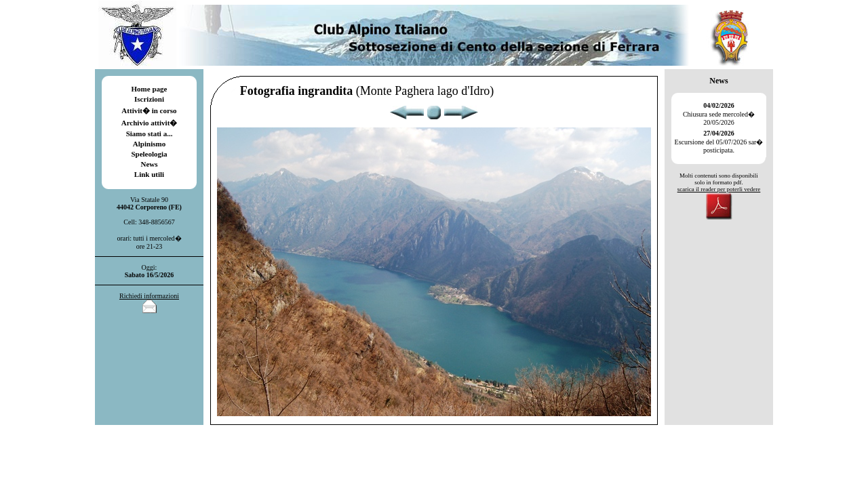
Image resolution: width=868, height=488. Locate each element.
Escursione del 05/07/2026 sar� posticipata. (719, 142)
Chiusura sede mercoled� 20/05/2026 (719, 114)
